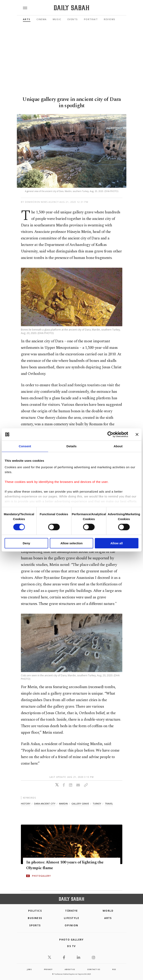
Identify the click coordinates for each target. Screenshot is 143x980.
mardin (63, 804)
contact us (94, 969)
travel (109, 804)
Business (35, 918)
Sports (35, 925)
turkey (97, 804)
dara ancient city (45, 804)
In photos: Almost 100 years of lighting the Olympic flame (65, 865)
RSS (114, 969)
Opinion (71, 925)
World (108, 911)
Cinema (42, 19)
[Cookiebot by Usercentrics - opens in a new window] (110, 434)
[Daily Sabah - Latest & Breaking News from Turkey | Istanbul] (71, 8)
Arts (27, 19)
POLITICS (35, 911)
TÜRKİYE (71, 911)
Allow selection (71, 543)
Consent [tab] (25, 446)
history (26, 804)
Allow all (117, 543)
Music (57, 19)
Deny (26, 543)
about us (70, 969)
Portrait (91, 19)
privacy (48, 969)
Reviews (110, 19)
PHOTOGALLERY (41, 876)
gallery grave (80, 804)
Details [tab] (72, 446)
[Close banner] (137, 434)
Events (73, 19)
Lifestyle (71, 918)
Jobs (29, 969)
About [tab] (118, 446)
